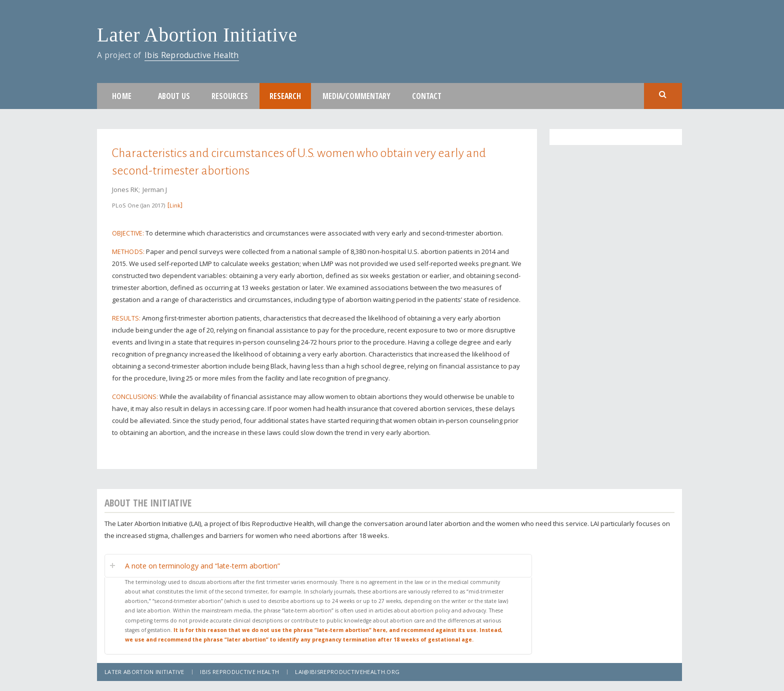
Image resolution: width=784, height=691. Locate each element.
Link (175, 205)
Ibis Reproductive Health (192, 55)
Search (663, 95)
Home (122, 96)
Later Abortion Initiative (197, 35)
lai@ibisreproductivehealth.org (347, 672)
